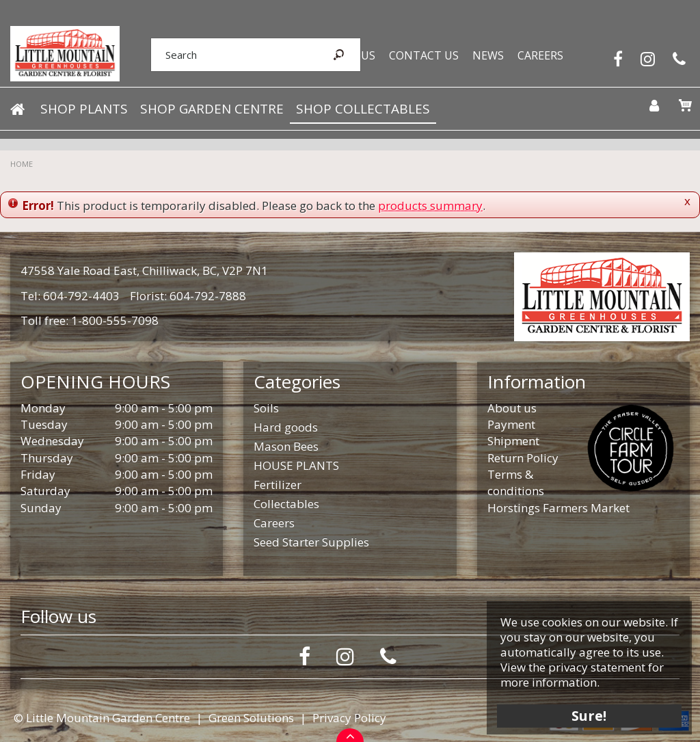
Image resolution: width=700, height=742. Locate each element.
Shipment (513, 441)
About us (512, 408)
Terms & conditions (516, 482)
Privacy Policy (349, 718)
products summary (430, 206)
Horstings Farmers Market (558, 508)
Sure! (584, 710)
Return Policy (523, 458)
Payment (511, 424)
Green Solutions (251, 718)
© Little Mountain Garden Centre (102, 718)
